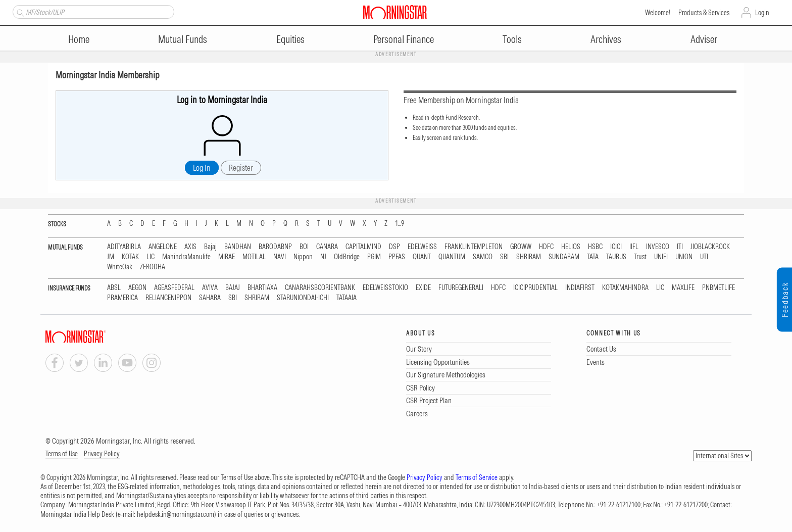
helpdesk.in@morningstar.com (176, 514)
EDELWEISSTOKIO (385, 288)
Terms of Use (62, 454)
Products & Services (704, 13)
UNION (684, 257)
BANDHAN (238, 247)
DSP (394, 247)
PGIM (374, 257)
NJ (323, 257)
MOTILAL (254, 257)
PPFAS (397, 257)
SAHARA (210, 298)
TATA (593, 257)
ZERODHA (153, 267)
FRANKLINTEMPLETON (474, 247)
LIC (151, 257)
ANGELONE (163, 247)
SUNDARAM (564, 257)
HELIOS (571, 247)
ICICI (616, 247)
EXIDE (423, 288)
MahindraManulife (186, 257)
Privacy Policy (102, 454)
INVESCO (658, 247)
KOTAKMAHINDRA (625, 288)
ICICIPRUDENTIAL (535, 288)
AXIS (190, 247)
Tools (512, 39)
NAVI (280, 257)
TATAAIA (346, 298)
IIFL (634, 247)
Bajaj (210, 247)
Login (762, 13)
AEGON (137, 288)
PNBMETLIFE (719, 288)
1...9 (400, 224)
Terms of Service (477, 477)
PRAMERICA (122, 298)
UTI (704, 257)
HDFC (546, 247)
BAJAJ (233, 288)
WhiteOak (120, 267)
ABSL (114, 288)
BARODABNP (275, 247)
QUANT (422, 257)
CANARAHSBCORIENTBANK (320, 288)
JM (111, 257)
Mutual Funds (183, 39)
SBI (504, 257)
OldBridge (347, 257)
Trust (640, 257)
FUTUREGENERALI (461, 288)
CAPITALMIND (363, 247)
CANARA (327, 247)
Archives (606, 39)
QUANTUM (452, 257)
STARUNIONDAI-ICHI (303, 298)
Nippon (303, 257)
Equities (290, 39)
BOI (304, 247)
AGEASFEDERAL (174, 288)
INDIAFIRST (580, 288)
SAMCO (483, 257)
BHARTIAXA (262, 288)
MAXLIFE (683, 288)
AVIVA (210, 288)
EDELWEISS (422, 247)
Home (79, 39)
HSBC (595, 247)
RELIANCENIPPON (168, 298)
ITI (680, 247)
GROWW (521, 247)
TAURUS (616, 257)
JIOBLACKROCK (710, 247)
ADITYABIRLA (124, 247)
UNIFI (661, 257)
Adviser (704, 39)
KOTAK (130, 257)
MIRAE (227, 257)
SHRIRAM (529, 257)
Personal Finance (404, 39)
